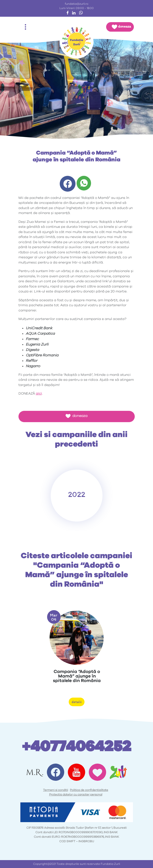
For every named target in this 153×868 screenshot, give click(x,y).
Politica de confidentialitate (89, 790)
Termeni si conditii (56, 790)
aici (39, 394)
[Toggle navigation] (25, 27)
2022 (77, 494)
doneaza (76, 416)
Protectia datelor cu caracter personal (76, 795)
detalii (77, 702)
